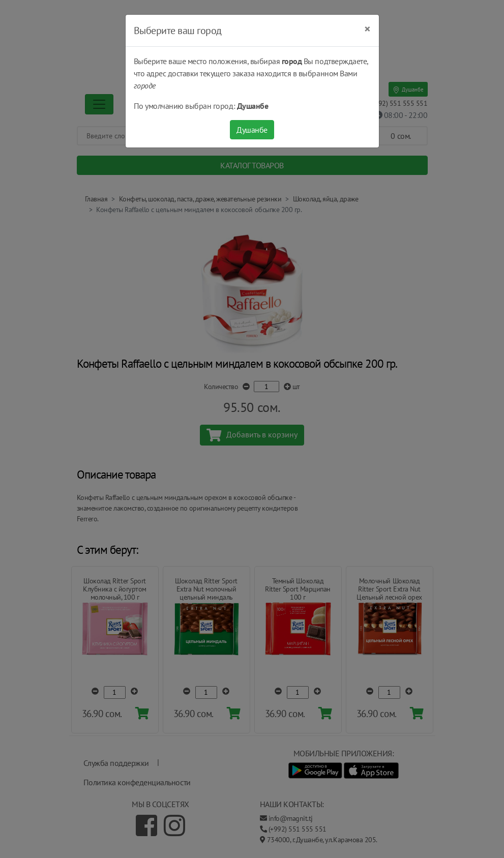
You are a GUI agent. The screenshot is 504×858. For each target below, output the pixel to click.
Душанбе (252, 130)
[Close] (367, 29)
